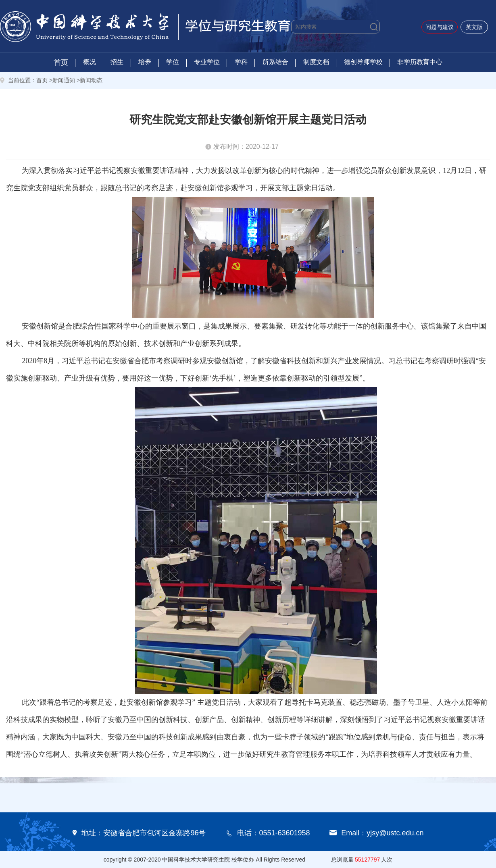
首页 (61, 62)
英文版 (474, 27)
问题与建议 (440, 27)
